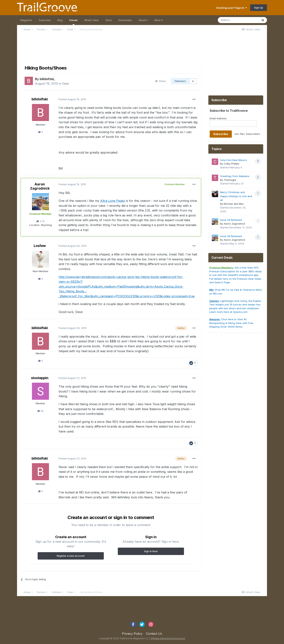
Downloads (125, 20)
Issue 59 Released (231, 220)
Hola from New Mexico (234, 160)
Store (109, 20)
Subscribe (45, 20)
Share (161, 81)
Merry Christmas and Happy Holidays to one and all (236, 196)
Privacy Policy (132, 634)
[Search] (238, 20)
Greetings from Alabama (235, 176)
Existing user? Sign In (232, 8)
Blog (60, 20)
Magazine (26, 20)
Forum (73, 22)
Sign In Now (151, 551)
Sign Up (259, 8)
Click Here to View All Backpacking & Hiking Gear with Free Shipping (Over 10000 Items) (231, 323)
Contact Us (154, 634)
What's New (92, 20)
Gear (66, 84)
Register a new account (71, 556)
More (159, 20)
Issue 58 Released (231, 236)
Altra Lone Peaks (113, 201)
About (143, 20)
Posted (72, 99)
